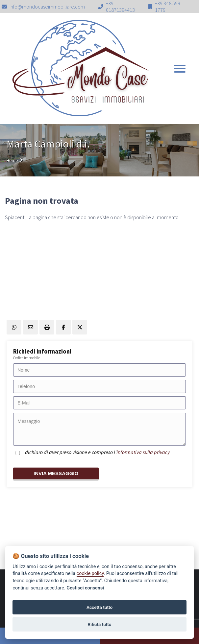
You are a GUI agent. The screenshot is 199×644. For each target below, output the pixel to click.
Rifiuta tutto (100, 624)
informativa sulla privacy (143, 452)
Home (12, 160)
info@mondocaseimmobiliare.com (43, 7)
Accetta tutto (99, 607)
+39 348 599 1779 (168, 7)
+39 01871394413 (120, 7)
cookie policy (90, 574)
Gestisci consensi (85, 588)
